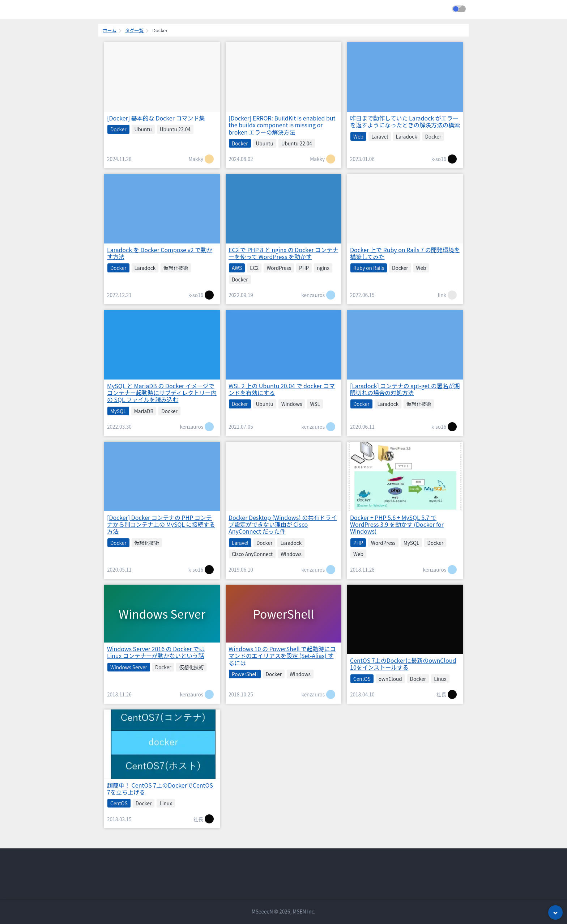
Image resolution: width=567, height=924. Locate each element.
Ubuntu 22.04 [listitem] (175, 129)
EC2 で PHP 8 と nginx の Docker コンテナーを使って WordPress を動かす (283, 253)
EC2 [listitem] (254, 268)
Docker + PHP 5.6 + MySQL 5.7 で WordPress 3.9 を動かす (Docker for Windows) (397, 524)
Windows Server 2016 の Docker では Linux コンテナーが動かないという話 (156, 652)
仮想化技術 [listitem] (176, 268)
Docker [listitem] (118, 129)
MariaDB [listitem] (144, 411)
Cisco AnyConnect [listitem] (252, 554)
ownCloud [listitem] (390, 679)
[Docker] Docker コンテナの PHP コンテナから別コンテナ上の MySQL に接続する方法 (161, 524)
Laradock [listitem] (407, 136)
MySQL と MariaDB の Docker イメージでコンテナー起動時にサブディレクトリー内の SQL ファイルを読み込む (162, 393)
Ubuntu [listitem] (143, 129)
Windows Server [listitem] (129, 667)
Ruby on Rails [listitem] (369, 268)
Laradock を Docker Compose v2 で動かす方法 (160, 253)
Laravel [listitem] (380, 136)
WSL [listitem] (315, 404)
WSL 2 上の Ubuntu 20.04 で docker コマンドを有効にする (282, 389)
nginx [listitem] (323, 268)
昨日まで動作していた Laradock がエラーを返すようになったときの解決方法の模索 (405, 121)
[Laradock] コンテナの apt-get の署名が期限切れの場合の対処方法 (405, 389)
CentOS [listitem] (362, 679)
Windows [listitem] (292, 404)
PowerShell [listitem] (245, 674)
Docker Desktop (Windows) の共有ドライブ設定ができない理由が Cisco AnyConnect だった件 (283, 524)
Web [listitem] (358, 136)
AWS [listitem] (237, 268)
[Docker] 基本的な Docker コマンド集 (156, 118)
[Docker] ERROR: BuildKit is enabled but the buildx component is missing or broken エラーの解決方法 (282, 125)
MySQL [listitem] (118, 411)
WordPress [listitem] (279, 268)
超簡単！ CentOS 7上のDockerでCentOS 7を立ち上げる (160, 789)
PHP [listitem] (304, 268)
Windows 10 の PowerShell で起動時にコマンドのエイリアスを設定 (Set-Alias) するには (282, 656)
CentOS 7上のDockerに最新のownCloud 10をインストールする (403, 664)
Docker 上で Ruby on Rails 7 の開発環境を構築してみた (405, 253)
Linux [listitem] (440, 679)
